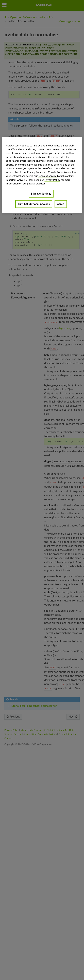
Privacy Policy (35, 172)
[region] (42, 175)
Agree (61, 204)
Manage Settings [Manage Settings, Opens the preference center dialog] (41, 194)
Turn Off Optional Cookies (34, 204)
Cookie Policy (56, 172)
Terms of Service (47, 176)
